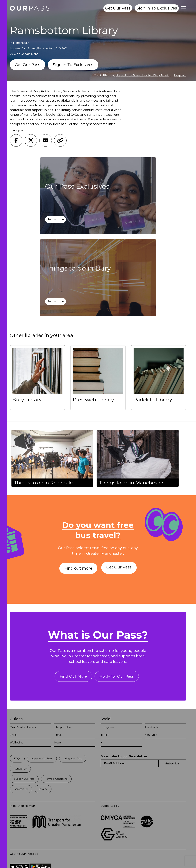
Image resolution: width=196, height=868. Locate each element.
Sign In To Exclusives (157, 8)
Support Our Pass (24, 780)
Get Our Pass (118, 8)
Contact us (20, 770)
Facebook (152, 728)
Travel (58, 736)
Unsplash (180, 75)
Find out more (56, 219)
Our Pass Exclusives (23, 728)
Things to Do (63, 728)
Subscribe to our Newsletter (124, 758)
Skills (13, 736)
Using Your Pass (73, 760)
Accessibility (21, 790)
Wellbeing (17, 744)
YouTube (151, 736)
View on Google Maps (24, 54)
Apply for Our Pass (117, 677)
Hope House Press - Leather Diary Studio (143, 75)
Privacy (43, 790)
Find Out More (73, 677)
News (58, 744)
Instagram (107, 728)
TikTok (105, 736)
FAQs (17, 760)
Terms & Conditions (56, 780)
